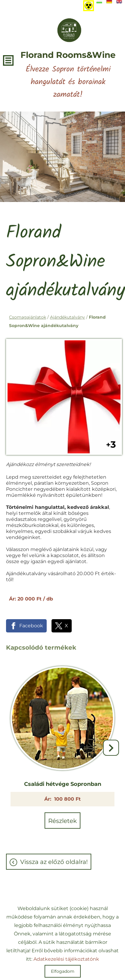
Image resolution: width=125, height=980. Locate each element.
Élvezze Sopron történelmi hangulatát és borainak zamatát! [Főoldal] (68, 75)
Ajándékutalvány (67, 317)
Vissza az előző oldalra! (54, 862)
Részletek (63, 821)
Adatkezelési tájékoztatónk (66, 959)
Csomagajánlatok (28, 317)
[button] (111, 748)
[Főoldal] (69, 30)
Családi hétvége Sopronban (63, 784)
